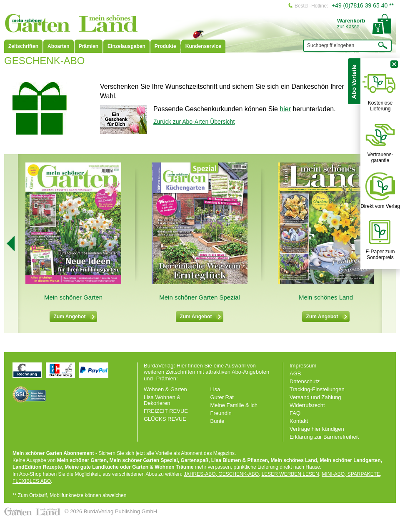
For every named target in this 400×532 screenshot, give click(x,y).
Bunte (217, 421)
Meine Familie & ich (234, 405)
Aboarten (59, 46)
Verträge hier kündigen (317, 429)
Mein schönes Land (326, 297)
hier (285, 109)
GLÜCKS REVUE (165, 419)
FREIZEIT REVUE (166, 411)
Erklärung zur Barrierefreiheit (324, 437)
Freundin (221, 413)
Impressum (303, 366)
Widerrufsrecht (307, 405)
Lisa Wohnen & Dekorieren (162, 400)
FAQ (295, 413)
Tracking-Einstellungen (317, 389)
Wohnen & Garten (165, 389)
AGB (295, 373)
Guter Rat (222, 397)
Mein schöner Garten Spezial (199, 297)
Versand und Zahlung (315, 397)
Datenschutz (305, 381)
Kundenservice (203, 46)
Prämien (89, 46)
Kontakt (299, 421)
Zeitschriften (23, 46)
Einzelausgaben (126, 46)
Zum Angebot (75, 317)
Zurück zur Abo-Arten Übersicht (194, 122)
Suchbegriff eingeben (331, 45)
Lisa (215, 389)
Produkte (165, 46)
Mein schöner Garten (73, 297)
